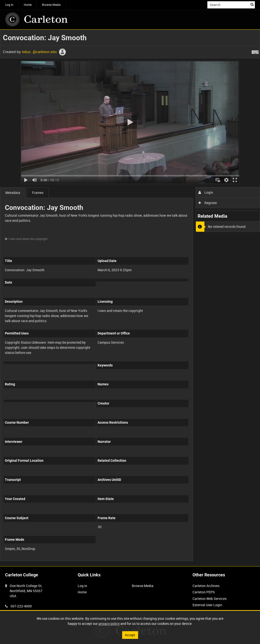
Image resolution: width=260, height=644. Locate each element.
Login (206, 192)
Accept (130, 635)
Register (208, 203)
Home (28, 5)
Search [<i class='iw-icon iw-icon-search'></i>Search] (252, 4)
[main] (130, 298)
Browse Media (51, 5)
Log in (9, 5)
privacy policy (109, 624)
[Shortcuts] (255, 51)
